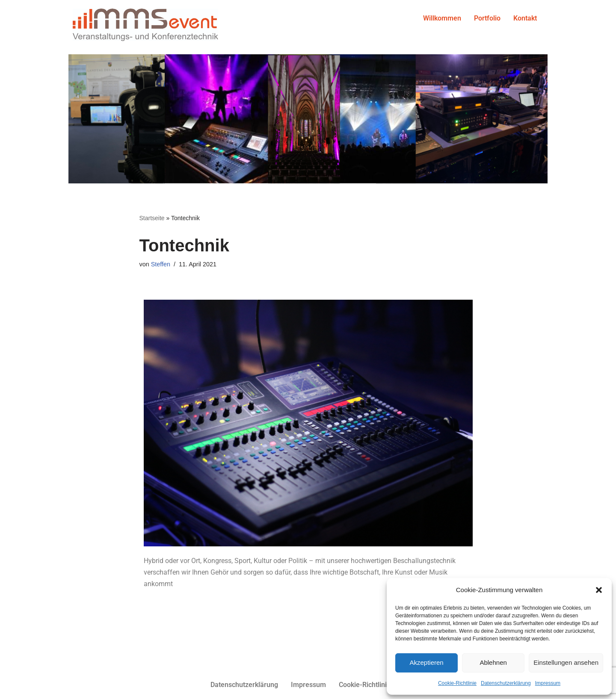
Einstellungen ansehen (566, 662)
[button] (599, 590)
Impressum (548, 683)
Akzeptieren (426, 662)
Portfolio (487, 18)
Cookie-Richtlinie (457, 683)
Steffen (161, 264)
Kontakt (525, 18)
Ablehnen (493, 662)
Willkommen (442, 18)
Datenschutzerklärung (506, 683)
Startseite (152, 218)
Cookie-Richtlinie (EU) (372, 685)
